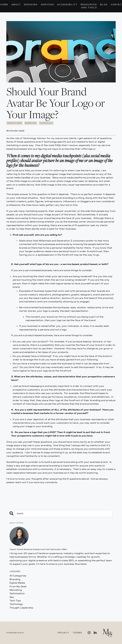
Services (47, 5)
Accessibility (67, 5)
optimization (17, 594)
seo (12, 597)
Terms (77, 633)
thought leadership (21, 608)
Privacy (63, 633)
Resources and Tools (89, 6)
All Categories (18, 576)
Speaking (31, 5)
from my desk (15, 123)
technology (46, 123)
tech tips (15, 601)
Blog (104, 5)
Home (4, 5)
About (16, 5)
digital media (17, 583)
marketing (31, 123)
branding (15, 579)
